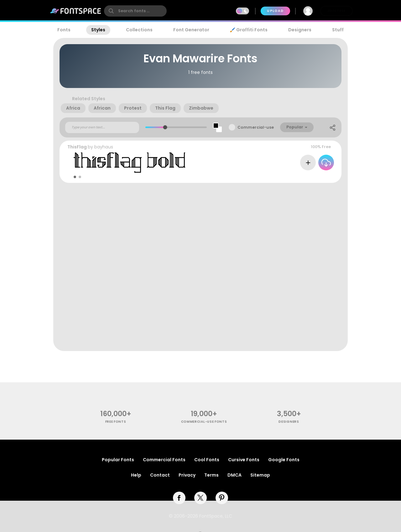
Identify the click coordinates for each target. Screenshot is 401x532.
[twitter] (200, 498)
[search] (135, 11)
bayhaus (104, 147)
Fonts (64, 30)
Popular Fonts (118, 460)
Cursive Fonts (244, 460)
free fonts (116, 422)
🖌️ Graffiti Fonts (249, 30)
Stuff (338, 30)
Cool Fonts (207, 460)
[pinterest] (222, 498)
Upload (275, 11)
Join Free (336, 11)
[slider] (165, 127)
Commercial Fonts (164, 460)
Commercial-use (256, 127)
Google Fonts (284, 460)
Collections (139, 30)
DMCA (234, 475)
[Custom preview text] (102, 127)
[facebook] (179, 498)
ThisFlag (77, 147)
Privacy (187, 475)
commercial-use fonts (204, 422)
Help (136, 475)
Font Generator (191, 30)
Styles (98, 30)
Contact (160, 475)
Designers (300, 30)
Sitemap (260, 475)
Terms (211, 475)
